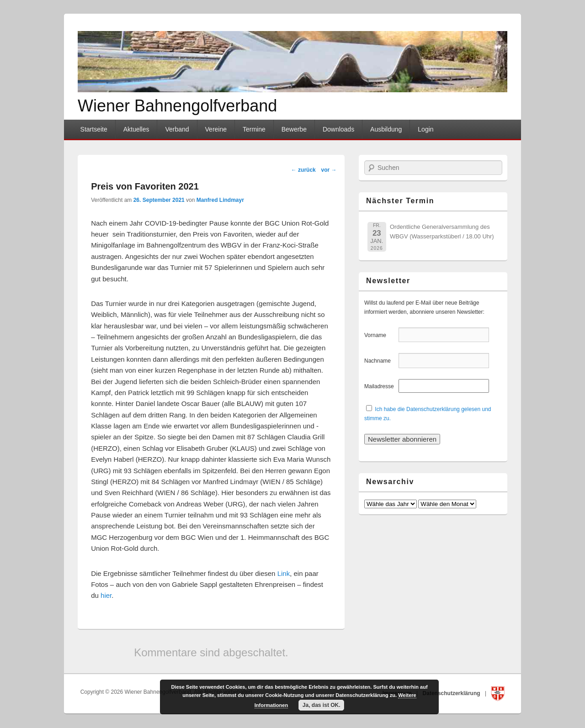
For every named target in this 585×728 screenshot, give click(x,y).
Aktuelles (136, 129)
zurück (303, 170)
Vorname (380, 335)
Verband (177, 129)
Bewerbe (294, 129)
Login (425, 129)
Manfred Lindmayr (220, 200)
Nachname (380, 361)
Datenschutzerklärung (452, 693)
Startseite (94, 129)
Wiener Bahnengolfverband (177, 106)
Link (284, 573)
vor (329, 170)
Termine (254, 129)
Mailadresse (380, 386)
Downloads (338, 129)
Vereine (216, 129)
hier (106, 595)
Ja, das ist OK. (322, 705)
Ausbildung (386, 129)
